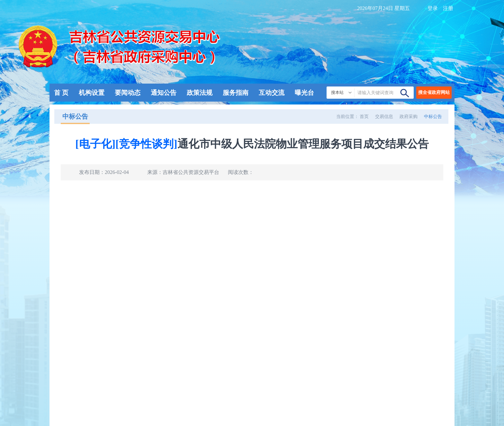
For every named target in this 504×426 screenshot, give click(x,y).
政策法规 (200, 93)
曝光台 (304, 93)
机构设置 (92, 93)
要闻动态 (128, 93)
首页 (364, 117)
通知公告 (164, 93)
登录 (433, 8)
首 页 (61, 93)
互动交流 (272, 93)
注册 (448, 8)
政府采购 (409, 117)
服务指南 (236, 93)
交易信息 (384, 117)
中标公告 (433, 117)
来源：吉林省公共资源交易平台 (183, 172)
